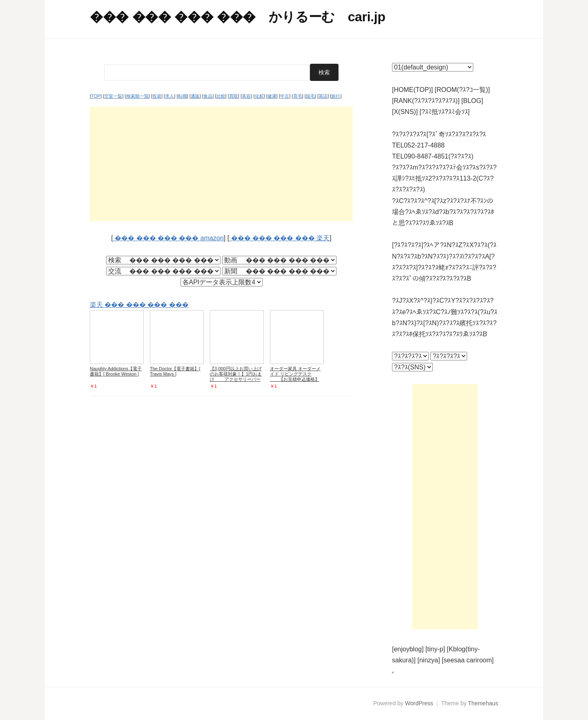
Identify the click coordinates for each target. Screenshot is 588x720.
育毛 (298, 96)
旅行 (336, 96)
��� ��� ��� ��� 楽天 (279, 238)
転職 (183, 96)
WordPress (419, 703)
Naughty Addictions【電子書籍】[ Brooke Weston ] (116, 371)
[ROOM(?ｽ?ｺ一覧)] (462, 90)
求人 (169, 96)
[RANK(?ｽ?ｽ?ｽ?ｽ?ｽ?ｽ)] (426, 101)
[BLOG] (472, 101)
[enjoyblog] (408, 649)
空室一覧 (113, 96)
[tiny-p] (435, 649)
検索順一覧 (137, 96)
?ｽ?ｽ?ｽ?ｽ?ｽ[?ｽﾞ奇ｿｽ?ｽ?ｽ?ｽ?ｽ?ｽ (439, 134)
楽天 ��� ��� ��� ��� (139, 305)
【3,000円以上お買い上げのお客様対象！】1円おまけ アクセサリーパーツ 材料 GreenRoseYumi (236, 377)
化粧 (259, 96)
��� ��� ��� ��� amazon (168, 238)
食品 (208, 96)
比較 (221, 96)
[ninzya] (429, 660)
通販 (195, 96)
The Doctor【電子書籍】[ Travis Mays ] (175, 371)
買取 (234, 96)
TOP (96, 96)
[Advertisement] (221, 164)
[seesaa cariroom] (468, 660)
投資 (157, 96)
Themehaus (483, 703)
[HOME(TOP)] (412, 90)
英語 (323, 96)
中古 (285, 96)
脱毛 (310, 96)
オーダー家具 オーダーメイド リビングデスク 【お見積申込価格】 (295, 374)
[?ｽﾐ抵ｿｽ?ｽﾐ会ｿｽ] (445, 112)
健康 (272, 96)
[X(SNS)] (405, 112)
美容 (246, 96)
